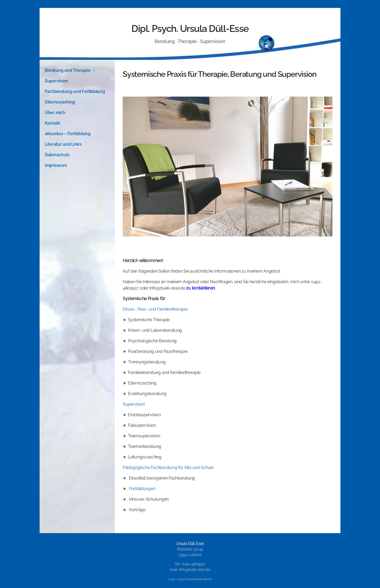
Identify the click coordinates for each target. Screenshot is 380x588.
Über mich (55, 113)
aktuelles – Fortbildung (68, 134)
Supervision (56, 81)
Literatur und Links (63, 144)
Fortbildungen (142, 489)
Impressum (56, 165)
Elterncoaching (60, 102)
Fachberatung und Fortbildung (75, 91)
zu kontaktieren (200, 288)
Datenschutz (57, 155)
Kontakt (53, 123)
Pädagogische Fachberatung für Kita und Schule (168, 468)
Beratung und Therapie (71, 70)
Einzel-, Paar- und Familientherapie (155, 309)
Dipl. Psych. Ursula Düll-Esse (190, 29)
